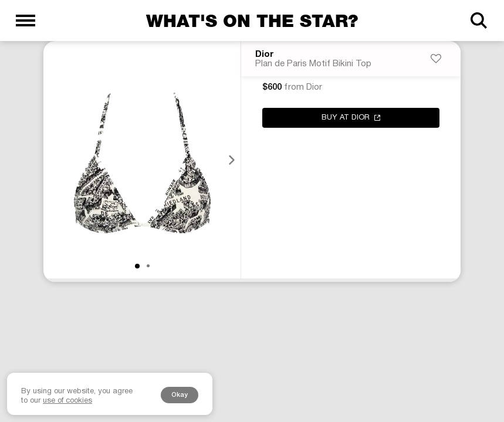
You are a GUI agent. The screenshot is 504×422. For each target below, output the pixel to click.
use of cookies (67, 401)
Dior (264, 55)
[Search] (478, 21)
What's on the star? (252, 21)
